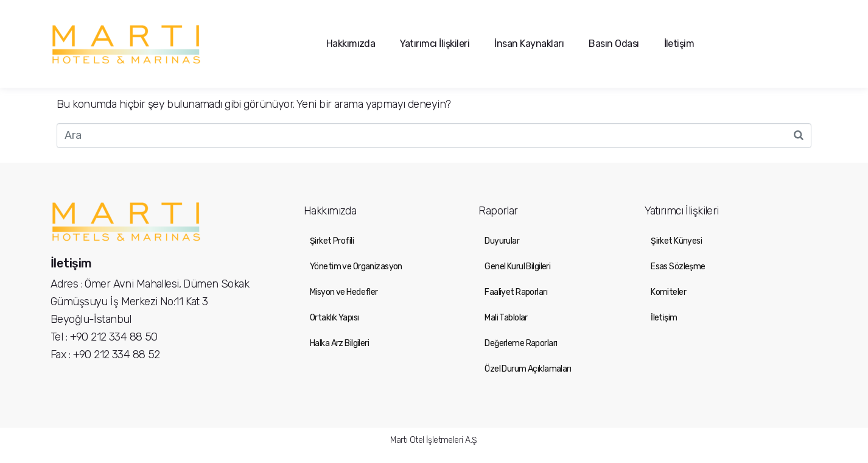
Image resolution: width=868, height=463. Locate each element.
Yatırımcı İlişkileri (435, 44)
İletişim (679, 44)
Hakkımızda (351, 44)
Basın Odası (614, 44)
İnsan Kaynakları (529, 44)
